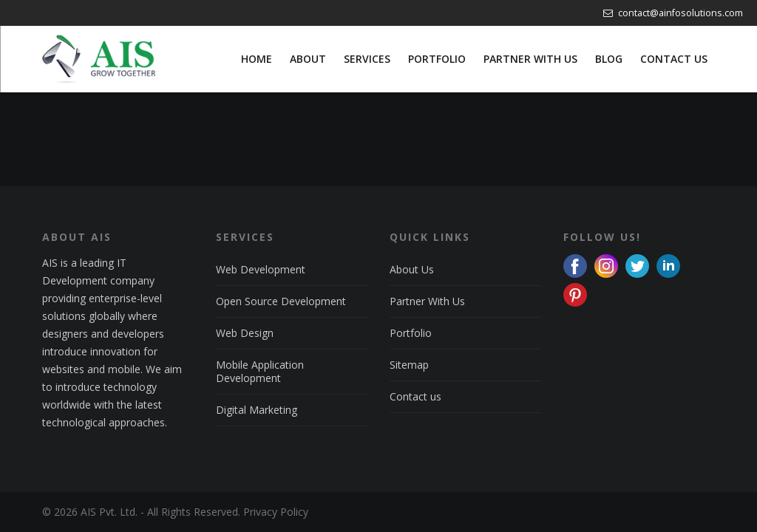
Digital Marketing (257, 410)
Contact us (415, 396)
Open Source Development (281, 301)
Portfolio (411, 333)
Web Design (245, 333)
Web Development (261, 269)
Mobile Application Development (260, 371)
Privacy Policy (276, 512)
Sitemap (409, 365)
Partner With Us (427, 301)
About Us (412, 269)
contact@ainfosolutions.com (673, 13)
